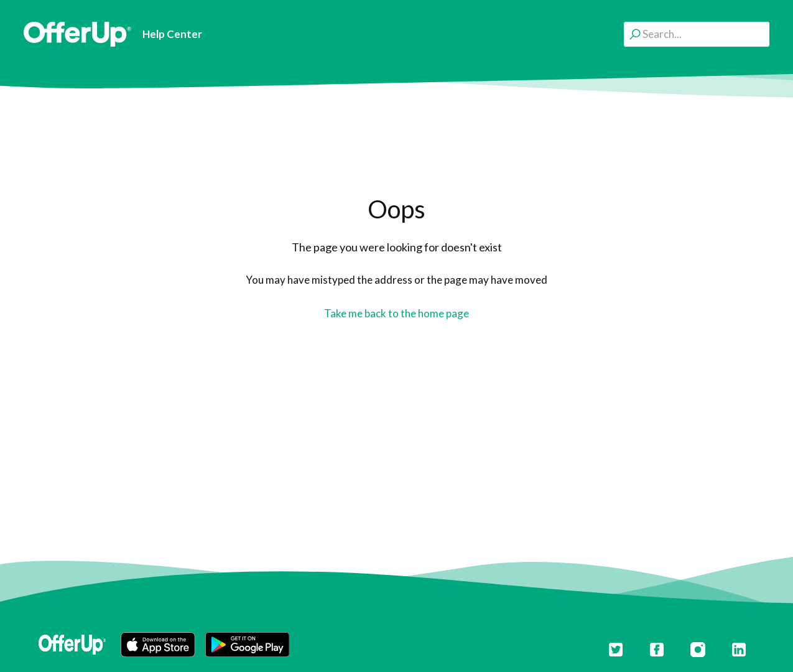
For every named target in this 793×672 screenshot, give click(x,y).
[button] (158, 645)
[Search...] (697, 34)
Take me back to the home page (396, 313)
